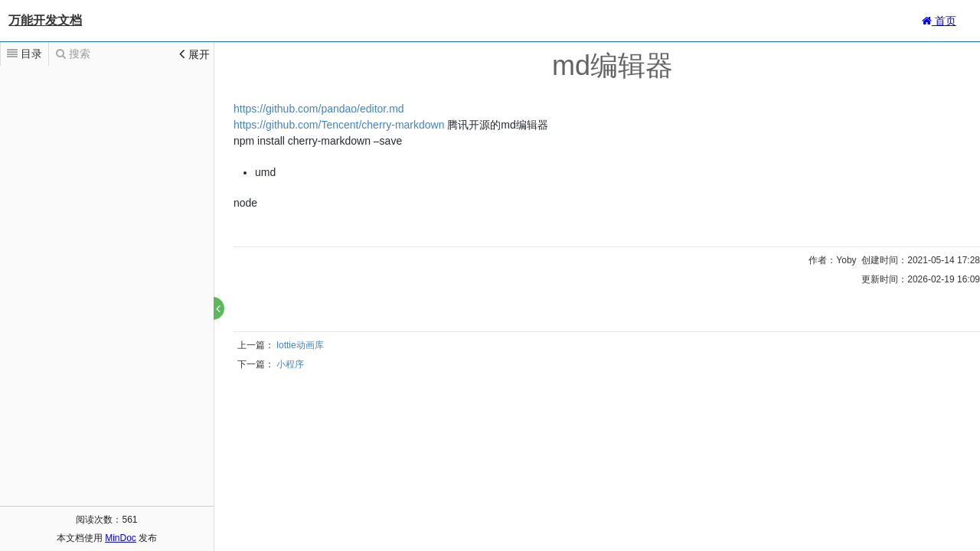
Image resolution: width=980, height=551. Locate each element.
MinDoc (121, 538)
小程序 (290, 364)
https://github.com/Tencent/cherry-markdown (339, 125)
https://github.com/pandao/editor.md (319, 109)
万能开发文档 (45, 20)
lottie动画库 (300, 345)
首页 (939, 21)
